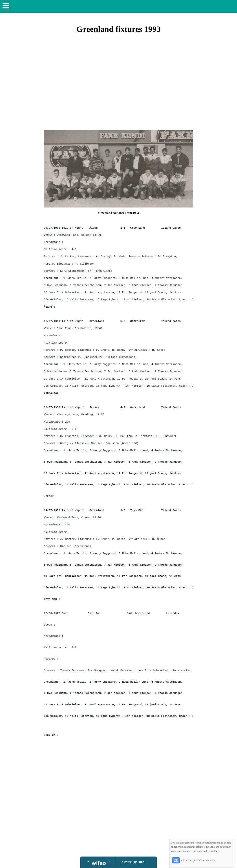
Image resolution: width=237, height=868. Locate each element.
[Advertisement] (118, 92)
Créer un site (133, 862)
